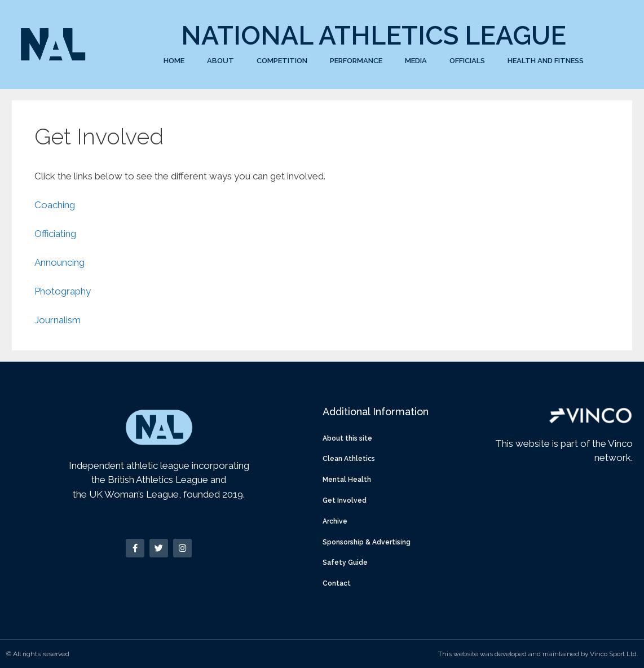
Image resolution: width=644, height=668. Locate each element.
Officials (467, 61)
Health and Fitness (546, 61)
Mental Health (347, 480)
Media (416, 61)
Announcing (59, 262)
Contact (337, 583)
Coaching (55, 205)
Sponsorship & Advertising (367, 542)
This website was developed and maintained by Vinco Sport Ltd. (538, 654)
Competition (282, 61)
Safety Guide (345, 562)
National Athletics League (374, 36)
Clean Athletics (349, 459)
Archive (335, 521)
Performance (356, 61)
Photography (63, 291)
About (220, 61)
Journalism (58, 320)
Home (174, 61)
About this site (347, 438)
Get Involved (345, 500)
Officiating (55, 234)
